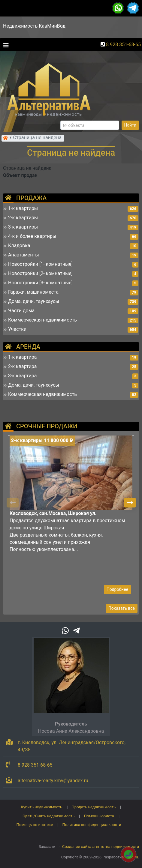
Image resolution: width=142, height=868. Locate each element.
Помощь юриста (99, 816)
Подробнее (117, 589)
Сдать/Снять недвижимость (48, 816)
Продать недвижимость (94, 807)
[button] (130, 503)
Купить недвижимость (42, 807)
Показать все (122, 608)
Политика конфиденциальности (92, 825)
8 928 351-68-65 (123, 45)
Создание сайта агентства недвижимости (101, 847)
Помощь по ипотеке (35, 825)
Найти (130, 125)
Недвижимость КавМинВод (34, 26)
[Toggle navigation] (5, 45)
